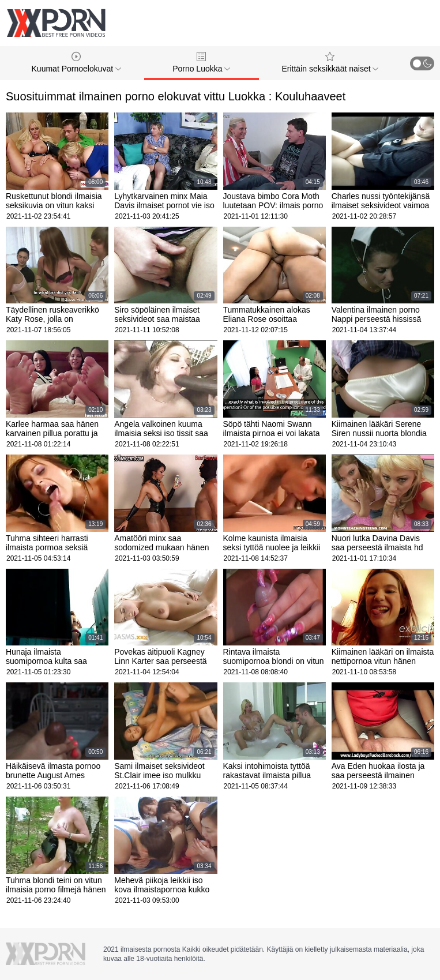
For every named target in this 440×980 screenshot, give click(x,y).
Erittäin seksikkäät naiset (330, 63)
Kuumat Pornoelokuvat (77, 63)
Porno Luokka (201, 63)
